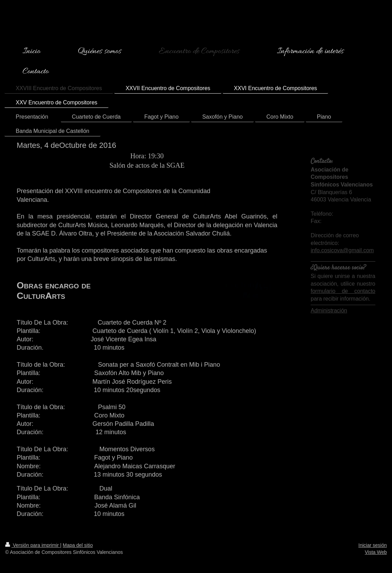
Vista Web (376, 552)
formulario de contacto (343, 291)
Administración (329, 311)
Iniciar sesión (373, 545)
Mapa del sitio (78, 545)
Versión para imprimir (33, 545)
